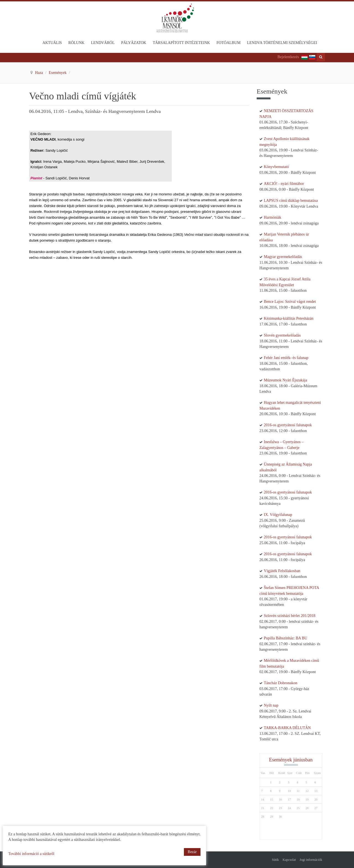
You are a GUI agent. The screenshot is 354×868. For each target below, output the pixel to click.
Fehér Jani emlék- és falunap (286, 358)
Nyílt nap (271, 705)
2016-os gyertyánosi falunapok (288, 425)
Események (58, 73)
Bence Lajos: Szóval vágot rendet (290, 302)
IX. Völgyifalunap (278, 515)
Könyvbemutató (276, 167)
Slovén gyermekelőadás (282, 335)
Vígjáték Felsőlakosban (282, 571)
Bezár (192, 852)
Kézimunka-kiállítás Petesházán (289, 318)
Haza (40, 73)
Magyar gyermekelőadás (283, 257)
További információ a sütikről (31, 854)
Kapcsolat (289, 860)
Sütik (275, 860)
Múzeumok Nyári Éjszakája (285, 380)
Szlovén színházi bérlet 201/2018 (290, 616)
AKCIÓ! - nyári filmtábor (284, 184)
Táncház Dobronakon (281, 683)
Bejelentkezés (288, 57)
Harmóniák (273, 217)
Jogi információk (311, 860)
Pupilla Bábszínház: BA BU (286, 638)
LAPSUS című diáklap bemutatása (291, 201)
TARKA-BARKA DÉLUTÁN (287, 728)
